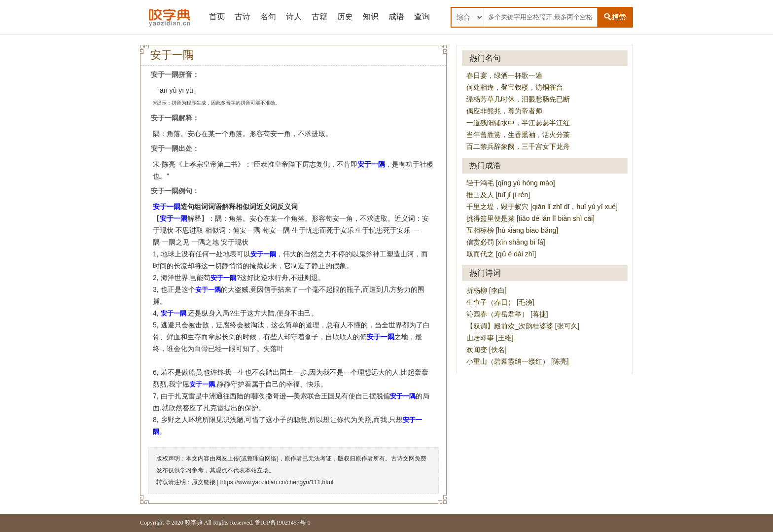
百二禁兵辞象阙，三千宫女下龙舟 (518, 146)
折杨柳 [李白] (487, 290)
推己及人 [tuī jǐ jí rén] (498, 195)
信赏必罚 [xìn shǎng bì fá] (506, 242)
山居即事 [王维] (490, 338)
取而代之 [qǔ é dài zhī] (501, 254)
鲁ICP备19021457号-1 (283, 523)
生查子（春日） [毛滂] (500, 302)
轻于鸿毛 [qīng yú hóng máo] (511, 183)
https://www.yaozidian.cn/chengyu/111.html (277, 482)
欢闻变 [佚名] (487, 350)
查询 (422, 17)
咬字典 (194, 523)
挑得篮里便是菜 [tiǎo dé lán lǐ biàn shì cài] (530, 218)
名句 (268, 17)
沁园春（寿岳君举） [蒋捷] (507, 314)
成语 (396, 17)
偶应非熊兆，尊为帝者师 (504, 111)
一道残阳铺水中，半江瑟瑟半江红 (518, 123)
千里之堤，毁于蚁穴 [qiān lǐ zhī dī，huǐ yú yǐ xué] (542, 207)
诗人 (294, 17)
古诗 (243, 17)
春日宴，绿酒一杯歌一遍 (504, 75)
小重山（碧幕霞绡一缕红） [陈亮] (518, 361)
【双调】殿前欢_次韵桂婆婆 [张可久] (523, 326)
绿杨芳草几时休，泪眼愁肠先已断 (518, 99)
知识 (371, 17)
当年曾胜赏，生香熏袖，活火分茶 (518, 135)
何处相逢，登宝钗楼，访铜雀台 (515, 87)
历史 (345, 17)
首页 (217, 17)
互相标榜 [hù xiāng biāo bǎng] (512, 230)
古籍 (319, 17)
